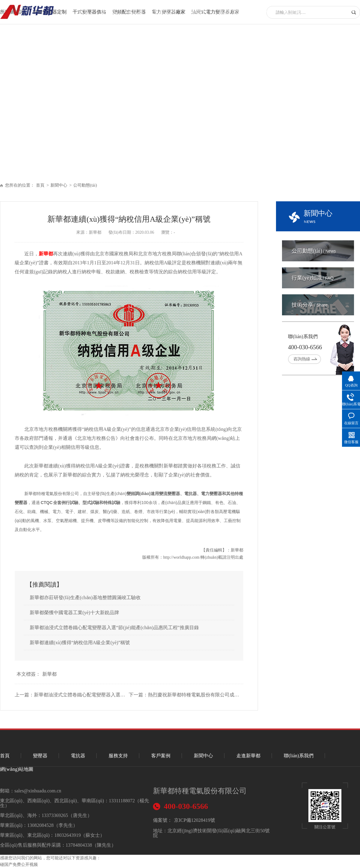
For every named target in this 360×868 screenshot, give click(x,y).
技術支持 (165, 12)
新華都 (46, 254)
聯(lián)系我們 (338, 12)
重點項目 (229, 12)
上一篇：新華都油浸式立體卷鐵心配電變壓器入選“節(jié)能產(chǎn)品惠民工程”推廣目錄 (70, 695)
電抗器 (135, 12)
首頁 (84, 12)
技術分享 (310, 305)
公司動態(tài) (85, 185)
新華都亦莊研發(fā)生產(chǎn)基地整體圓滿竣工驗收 (85, 598)
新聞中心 (262, 12)
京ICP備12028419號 (195, 820)
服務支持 (197, 12)
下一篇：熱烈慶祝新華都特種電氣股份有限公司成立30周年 (184, 695)
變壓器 (108, 12)
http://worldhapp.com (181, 557)
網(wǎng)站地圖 (17, 769)
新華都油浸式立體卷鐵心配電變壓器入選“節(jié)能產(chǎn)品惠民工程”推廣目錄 (114, 628)
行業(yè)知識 (313, 278)
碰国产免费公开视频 (19, 865)
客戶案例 (161, 756)
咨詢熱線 (302, 359)
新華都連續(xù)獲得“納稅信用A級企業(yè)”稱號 (80, 643)
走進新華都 (297, 12)
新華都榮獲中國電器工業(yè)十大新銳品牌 (74, 613)
